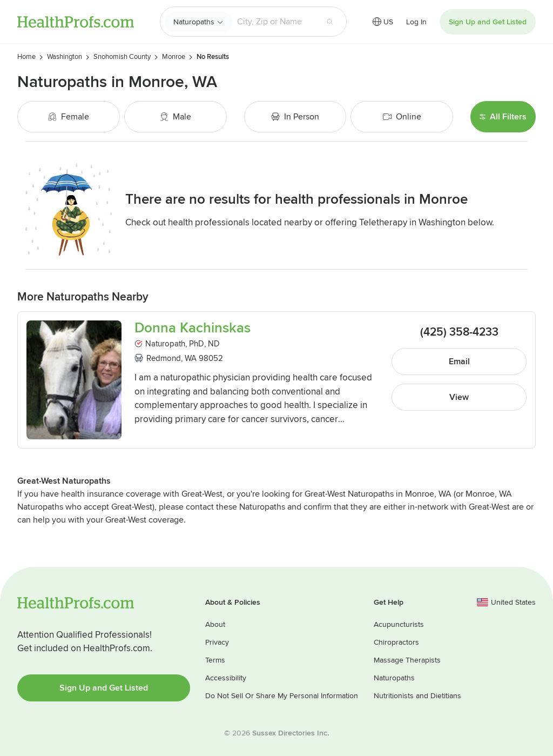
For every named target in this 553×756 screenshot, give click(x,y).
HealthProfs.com (76, 22)
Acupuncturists (399, 624)
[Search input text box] (275, 22)
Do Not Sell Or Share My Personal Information (282, 696)
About (215, 624)
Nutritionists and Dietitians (417, 696)
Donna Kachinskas (193, 328)
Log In (416, 22)
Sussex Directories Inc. (291, 733)
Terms (215, 660)
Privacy (217, 642)
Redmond (164, 358)
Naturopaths (194, 22)
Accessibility (226, 678)
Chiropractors (396, 642)
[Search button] (330, 22)
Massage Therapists (407, 660)
